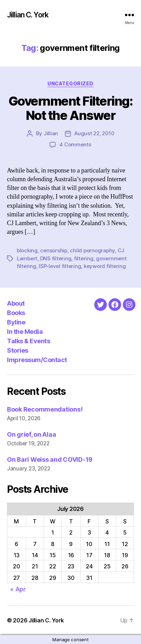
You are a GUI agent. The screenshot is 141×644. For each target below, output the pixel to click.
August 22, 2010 (94, 133)
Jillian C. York (28, 15)
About (16, 303)
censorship (54, 250)
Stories (18, 350)
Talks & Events (28, 341)
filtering (84, 258)
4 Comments (75, 144)
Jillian (51, 133)
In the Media (25, 332)
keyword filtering (105, 266)
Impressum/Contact (37, 360)
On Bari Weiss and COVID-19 (50, 459)
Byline (16, 322)
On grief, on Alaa (31, 434)
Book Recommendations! (45, 409)
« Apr (18, 589)
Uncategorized (70, 83)
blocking (27, 250)
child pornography (92, 250)
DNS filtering (56, 258)
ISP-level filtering (60, 266)
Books (16, 313)
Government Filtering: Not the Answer (71, 108)
